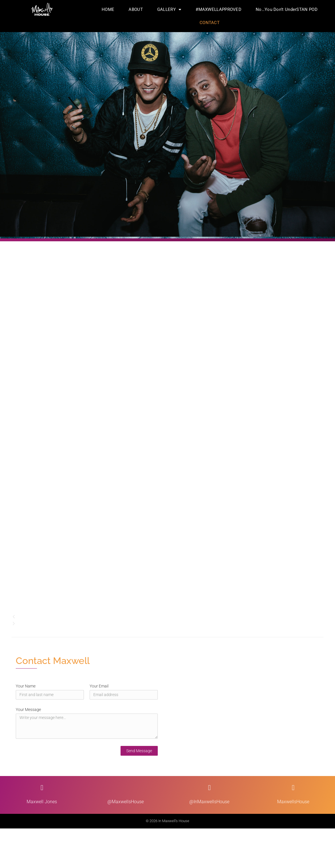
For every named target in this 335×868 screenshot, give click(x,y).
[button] (167, 617)
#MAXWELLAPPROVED (218, 9)
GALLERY (169, 10)
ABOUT (136, 9)
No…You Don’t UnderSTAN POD (287, 9)
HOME (108, 9)
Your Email (99, 686)
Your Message (28, 710)
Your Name (26, 686)
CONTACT (210, 23)
